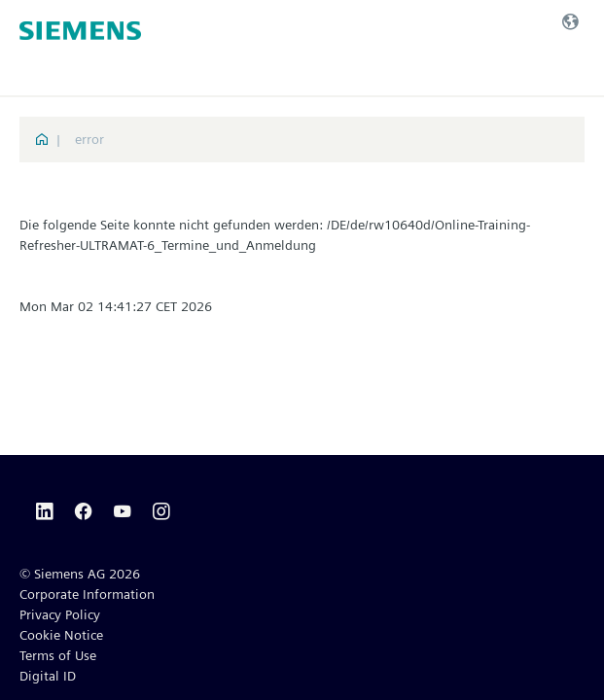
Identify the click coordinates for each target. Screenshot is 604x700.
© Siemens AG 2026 (80, 574)
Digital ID (48, 676)
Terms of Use (58, 655)
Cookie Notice (61, 635)
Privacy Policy (60, 614)
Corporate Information (87, 594)
